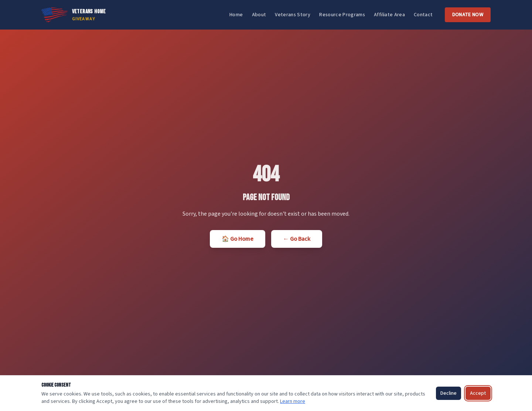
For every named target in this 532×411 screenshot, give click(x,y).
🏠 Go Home (238, 239)
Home (236, 15)
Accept (478, 393)
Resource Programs (342, 15)
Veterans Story (293, 15)
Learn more (293, 401)
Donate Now (468, 15)
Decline (449, 393)
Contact (423, 15)
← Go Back (297, 239)
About (259, 15)
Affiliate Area (389, 15)
